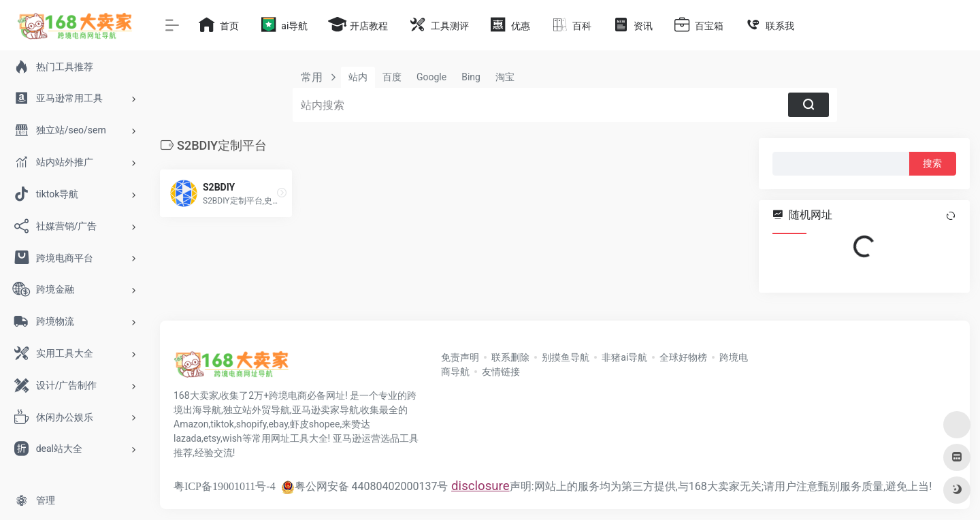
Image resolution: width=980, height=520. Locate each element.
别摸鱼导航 (566, 357)
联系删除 (510, 357)
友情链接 (501, 372)
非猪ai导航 (624, 357)
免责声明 (460, 357)
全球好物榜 (683, 357)
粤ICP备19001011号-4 (225, 486)
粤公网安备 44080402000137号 (365, 486)
